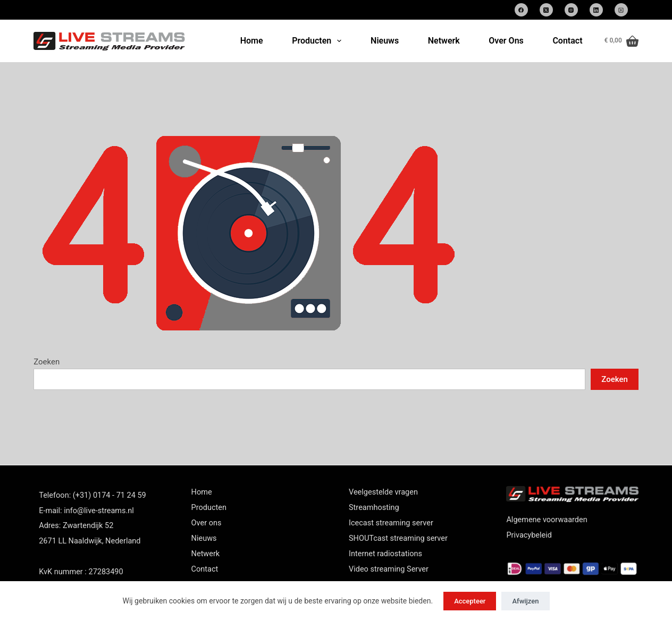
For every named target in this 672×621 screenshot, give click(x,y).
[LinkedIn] (596, 10)
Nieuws (385, 41)
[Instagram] (571, 10)
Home (252, 41)
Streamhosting (374, 508)
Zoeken (47, 362)
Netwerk (444, 41)
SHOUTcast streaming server (398, 538)
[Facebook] (521, 10)
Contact (567, 41)
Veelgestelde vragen (383, 492)
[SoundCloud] (621, 10)
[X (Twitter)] (546, 10)
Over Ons (506, 41)
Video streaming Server (389, 569)
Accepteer (470, 601)
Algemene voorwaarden (547, 520)
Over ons (207, 523)
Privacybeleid (529, 535)
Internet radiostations (385, 554)
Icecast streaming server (391, 523)
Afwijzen (525, 601)
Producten (319, 41)
